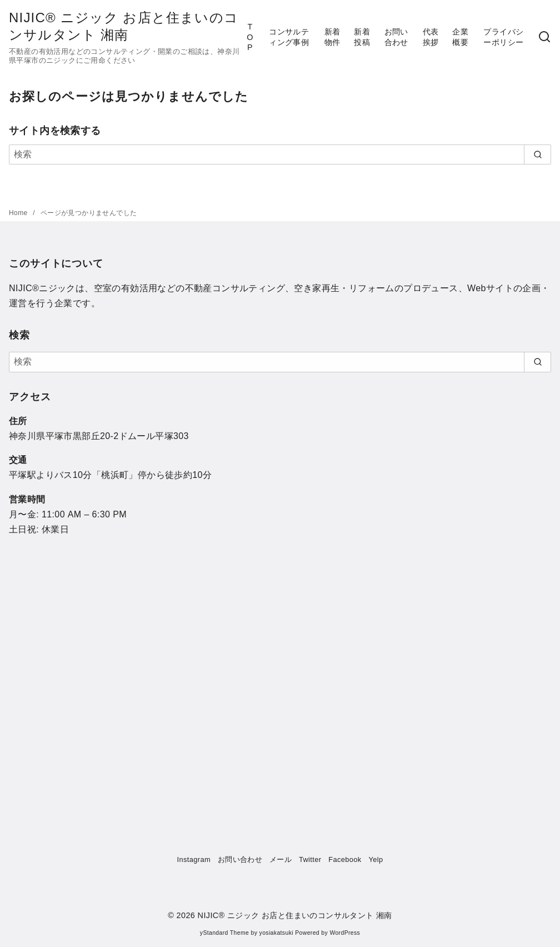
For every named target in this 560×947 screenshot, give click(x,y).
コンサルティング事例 (289, 37)
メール (281, 859)
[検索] (544, 38)
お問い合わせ (396, 37)
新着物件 (332, 37)
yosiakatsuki (276, 933)
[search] (537, 154)
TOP (250, 37)
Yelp (376, 859)
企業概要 (460, 37)
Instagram (194, 859)
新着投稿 (362, 37)
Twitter (310, 859)
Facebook (345, 859)
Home (19, 213)
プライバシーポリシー (503, 37)
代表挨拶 (431, 37)
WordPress (345, 933)
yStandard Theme (224, 933)
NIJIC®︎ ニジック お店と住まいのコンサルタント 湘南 (295, 915)
